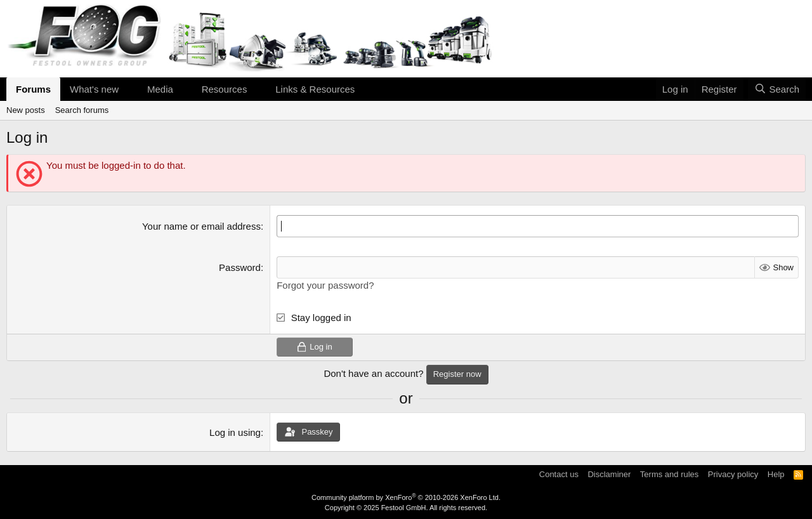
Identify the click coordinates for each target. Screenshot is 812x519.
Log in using (235, 432)
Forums (33, 89)
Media (160, 89)
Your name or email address (201, 226)
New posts (26, 110)
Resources (225, 89)
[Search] (777, 89)
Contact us (559, 474)
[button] (129, 89)
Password (240, 267)
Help (776, 474)
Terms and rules (669, 474)
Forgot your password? (325, 285)
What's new (94, 89)
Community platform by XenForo (406, 497)
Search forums (82, 110)
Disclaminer (609, 474)
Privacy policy (733, 474)
